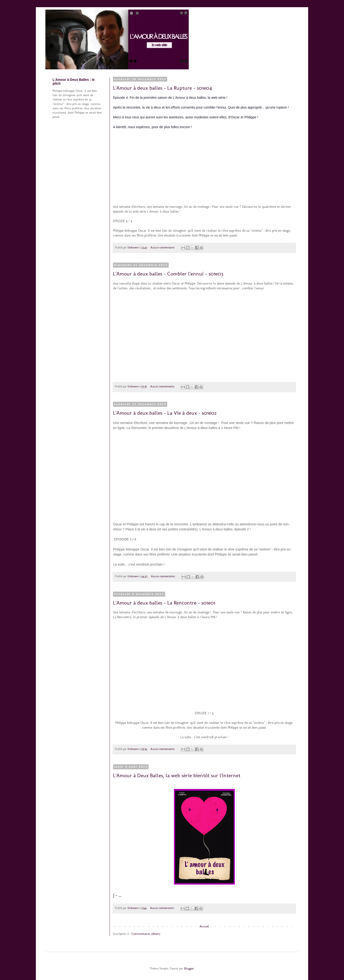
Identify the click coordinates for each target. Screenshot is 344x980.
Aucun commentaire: (163, 248)
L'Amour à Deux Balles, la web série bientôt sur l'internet (177, 775)
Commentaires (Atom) (146, 934)
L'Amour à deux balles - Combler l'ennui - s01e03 (168, 274)
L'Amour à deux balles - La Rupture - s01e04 (163, 88)
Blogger (189, 968)
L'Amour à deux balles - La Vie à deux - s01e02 (165, 413)
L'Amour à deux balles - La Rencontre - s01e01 (164, 603)
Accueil (204, 926)
